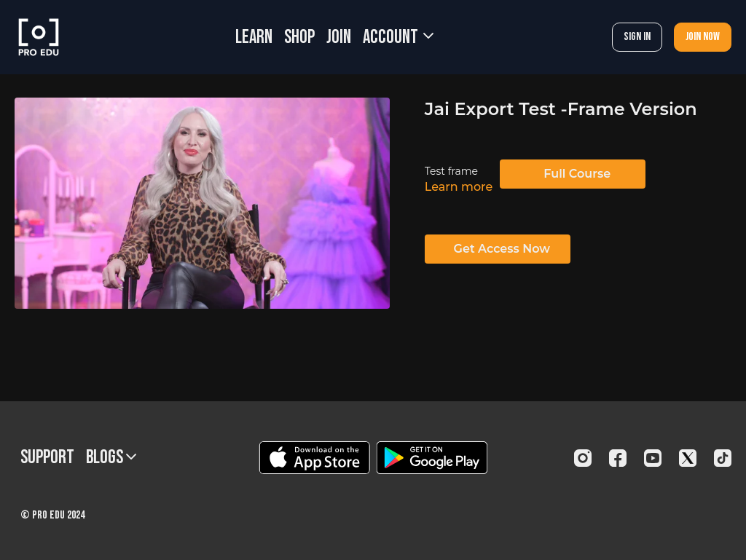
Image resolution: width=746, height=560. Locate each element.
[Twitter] (688, 458)
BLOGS (111, 458)
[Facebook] (618, 458)
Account (398, 38)
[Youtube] (653, 458)
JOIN (339, 38)
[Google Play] (432, 458)
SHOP (299, 38)
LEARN (254, 38)
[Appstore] (314, 458)
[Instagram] (583, 458)
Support (47, 458)
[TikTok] (723, 458)
